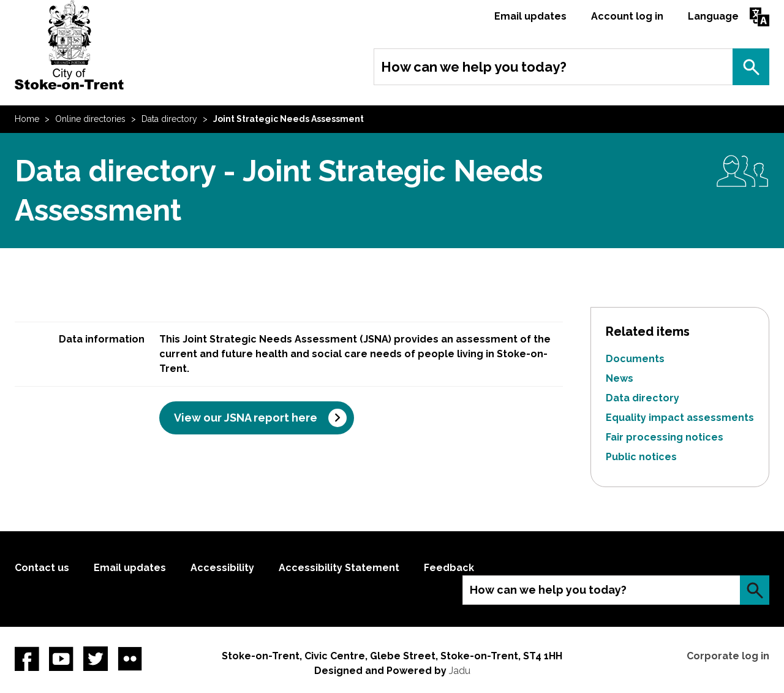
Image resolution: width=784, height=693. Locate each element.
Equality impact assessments (680, 418)
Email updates (530, 16)
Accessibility (222, 568)
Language (713, 16)
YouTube (61, 659)
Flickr (130, 659)
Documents (635, 359)
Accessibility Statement (339, 568)
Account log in (627, 16)
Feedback (449, 568)
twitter (96, 659)
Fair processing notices (665, 437)
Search (751, 67)
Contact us (42, 568)
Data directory (169, 119)
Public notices (641, 457)
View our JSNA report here (246, 418)
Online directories (90, 119)
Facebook (27, 659)
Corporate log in (728, 656)
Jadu (460, 671)
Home (27, 119)
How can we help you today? (474, 67)
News (620, 378)
